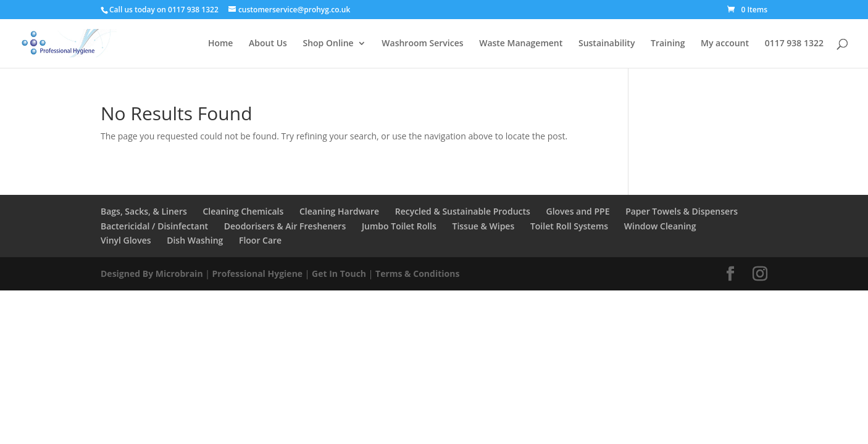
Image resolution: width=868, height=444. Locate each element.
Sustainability (607, 44)
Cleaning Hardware (339, 211)
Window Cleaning (660, 226)
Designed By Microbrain (152, 273)
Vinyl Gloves (126, 240)
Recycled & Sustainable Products (463, 211)
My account (725, 44)
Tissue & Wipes (483, 226)
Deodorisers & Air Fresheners (285, 226)
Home (221, 44)
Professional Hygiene (258, 273)
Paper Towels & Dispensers (682, 211)
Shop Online (328, 44)
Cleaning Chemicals (243, 211)
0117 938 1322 (794, 44)
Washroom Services (422, 44)
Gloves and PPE (578, 211)
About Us (268, 44)
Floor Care (260, 240)
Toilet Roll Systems (569, 226)
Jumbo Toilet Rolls (399, 226)
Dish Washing (195, 240)
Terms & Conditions (417, 273)
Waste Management (521, 44)
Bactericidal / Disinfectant (154, 226)
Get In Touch (339, 273)
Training (668, 44)
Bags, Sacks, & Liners (144, 211)
